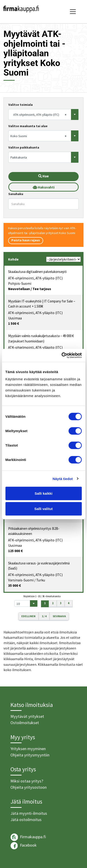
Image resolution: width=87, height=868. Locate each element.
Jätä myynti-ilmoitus (29, 813)
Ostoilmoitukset (25, 723)
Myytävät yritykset (27, 716)
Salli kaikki (43, 493)
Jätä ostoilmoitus (26, 820)
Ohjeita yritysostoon (29, 787)
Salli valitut (43, 509)
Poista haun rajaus (26, 240)
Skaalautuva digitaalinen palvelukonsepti (37, 272)
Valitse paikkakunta (24, 147)
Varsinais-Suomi (21, 580)
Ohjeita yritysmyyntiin (30, 755)
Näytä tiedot (63, 479)
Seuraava (59, 616)
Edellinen (28, 616)
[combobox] (43, 114)
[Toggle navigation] (73, 12)
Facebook (24, 846)
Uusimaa (15, 318)
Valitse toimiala (21, 105)
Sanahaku (16, 194)
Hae (43, 176)
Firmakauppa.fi (28, 837)
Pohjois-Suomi (20, 283)
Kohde (13, 259)
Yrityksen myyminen (28, 749)
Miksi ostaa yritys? (27, 781)
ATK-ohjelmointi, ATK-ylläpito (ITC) (35, 278)
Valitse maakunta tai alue (28, 126)
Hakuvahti (44, 187)
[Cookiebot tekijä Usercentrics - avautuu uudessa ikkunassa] (62, 355)
